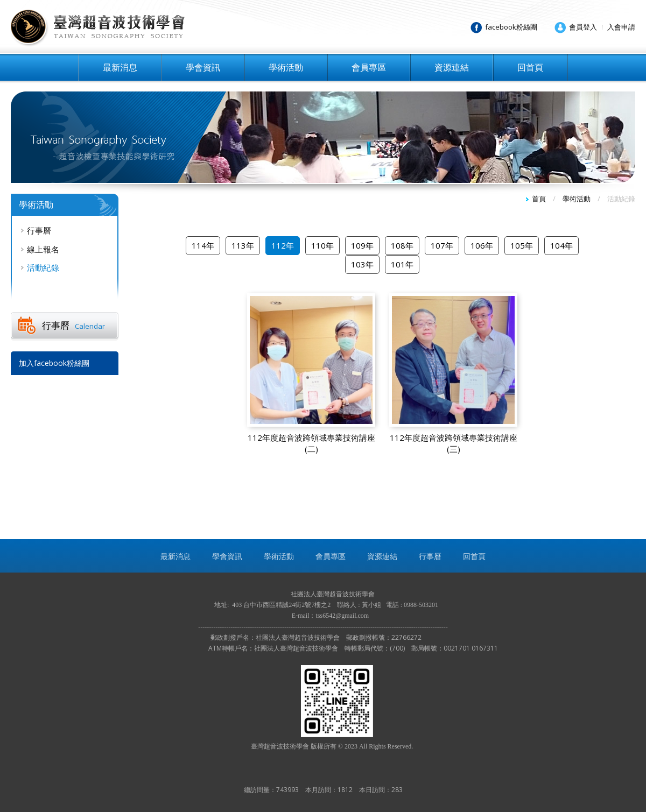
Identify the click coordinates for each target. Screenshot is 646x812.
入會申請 (621, 27)
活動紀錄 (43, 267)
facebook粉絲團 (511, 27)
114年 (203, 245)
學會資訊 (203, 67)
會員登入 (583, 27)
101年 (402, 264)
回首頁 (530, 67)
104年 (561, 245)
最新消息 (120, 67)
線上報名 (43, 249)
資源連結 (452, 67)
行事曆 (39, 230)
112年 (283, 245)
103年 (362, 264)
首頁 (539, 199)
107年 (442, 245)
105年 (522, 245)
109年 (362, 245)
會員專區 (369, 67)
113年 (243, 245)
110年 (322, 245)
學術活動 (286, 67)
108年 (402, 245)
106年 (482, 245)
